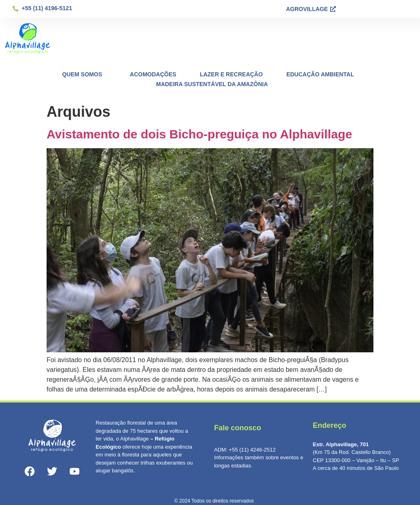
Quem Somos (84, 74)
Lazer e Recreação (231, 74)
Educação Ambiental (320, 74)
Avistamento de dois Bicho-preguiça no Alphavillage (199, 134)
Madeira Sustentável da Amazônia (212, 84)
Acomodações (153, 74)
